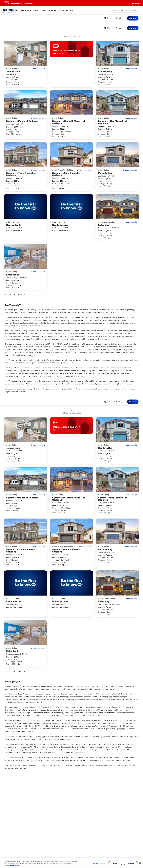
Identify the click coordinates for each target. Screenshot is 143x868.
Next (21, 295)
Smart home (40, 10)
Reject (115, 863)
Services (52, 10)
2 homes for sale (38, 170)
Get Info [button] (133, 18)
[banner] (71, 3)
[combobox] (124, 10)
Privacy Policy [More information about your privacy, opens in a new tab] (15, 866)
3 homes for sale (38, 69)
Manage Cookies (99, 864)
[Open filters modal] (108, 18)
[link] (72, 49)
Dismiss (131, 863)
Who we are (26, 10)
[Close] (140, 863)
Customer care (66, 10)
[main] (71, 441)
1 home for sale (131, 69)
